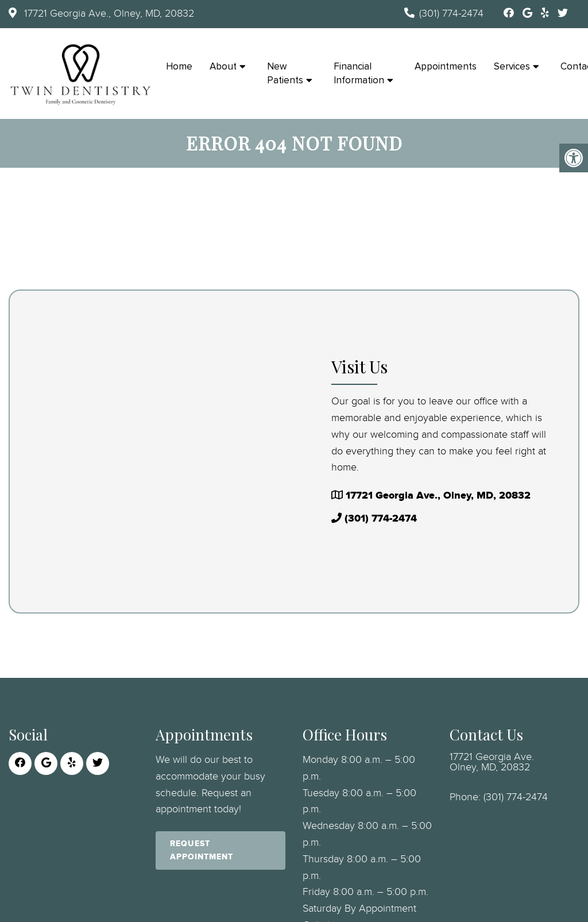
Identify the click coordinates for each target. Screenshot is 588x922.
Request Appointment (202, 850)
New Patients (285, 73)
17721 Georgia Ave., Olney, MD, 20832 (108, 14)
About (223, 66)
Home (179, 66)
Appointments (446, 66)
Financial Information (359, 73)
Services (512, 66)
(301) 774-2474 (451, 14)
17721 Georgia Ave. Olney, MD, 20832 (492, 762)
